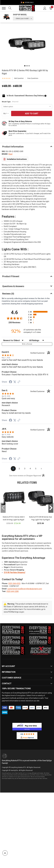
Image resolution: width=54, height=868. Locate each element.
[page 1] (13, 469)
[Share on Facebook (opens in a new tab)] (10, 382)
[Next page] (41, 469)
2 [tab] (26, 66)
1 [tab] (25, 66)
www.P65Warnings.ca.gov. (14, 612)
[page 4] (30, 469)
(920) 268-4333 (14, 583)
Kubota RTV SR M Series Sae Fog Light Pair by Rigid (40, 518)
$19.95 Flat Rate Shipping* (15, 572)
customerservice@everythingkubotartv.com (25, 589)
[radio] (40, 312)
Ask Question (19, 78)
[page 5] (36, 469)
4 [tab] (29, 66)
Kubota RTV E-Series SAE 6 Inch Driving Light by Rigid (14, 518)
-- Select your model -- (22, 19)
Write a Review (27, 344)
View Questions (33, 78)
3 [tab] (28, 66)
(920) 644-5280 (12, 591)
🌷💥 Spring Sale (27, 3)
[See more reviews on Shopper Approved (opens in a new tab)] (19, 382)
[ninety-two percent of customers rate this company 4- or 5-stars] (27, 331)
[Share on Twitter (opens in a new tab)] (15, 382)
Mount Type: (10, 102)
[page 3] (25, 469)
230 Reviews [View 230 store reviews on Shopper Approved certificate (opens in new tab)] (18, 323)
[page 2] (19, 469)
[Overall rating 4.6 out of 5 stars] (14, 318)
